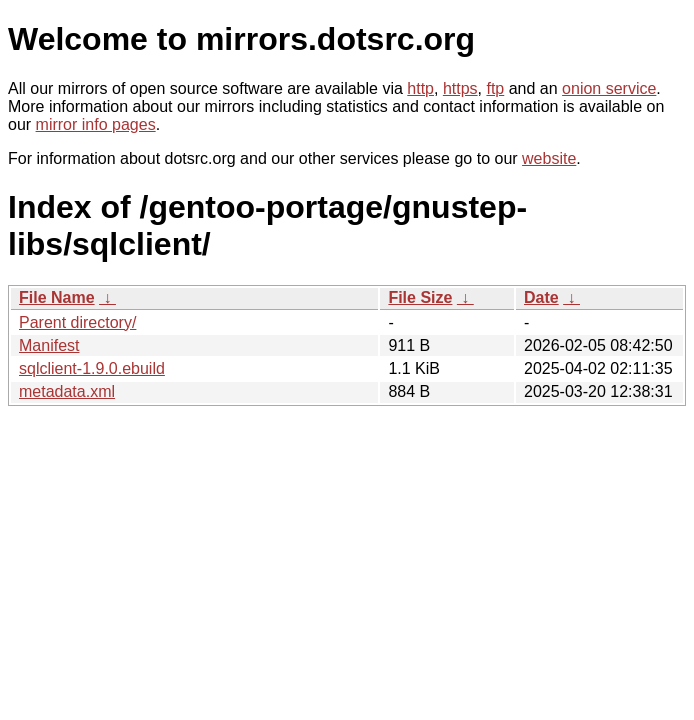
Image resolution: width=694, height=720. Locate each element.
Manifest (49, 345)
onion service (609, 88)
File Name (57, 297)
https (460, 88)
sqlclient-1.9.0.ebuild (92, 368)
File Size (420, 297)
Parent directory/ (77, 322)
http (420, 88)
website (549, 158)
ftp (495, 88)
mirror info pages (96, 124)
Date (541, 297)
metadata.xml (67, 391)
